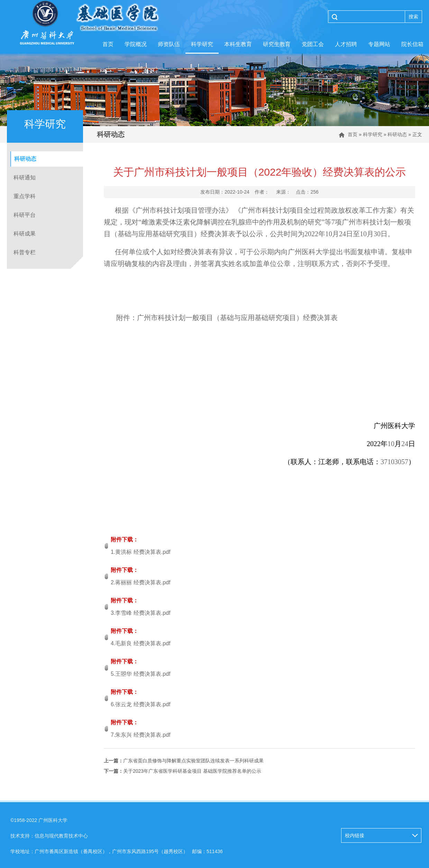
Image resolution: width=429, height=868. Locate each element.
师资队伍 (169, 44)
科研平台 (25, 215)
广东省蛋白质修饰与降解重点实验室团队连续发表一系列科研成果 (184, 761)
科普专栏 (25, 252)
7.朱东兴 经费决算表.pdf (140, 735)
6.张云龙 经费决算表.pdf (140, 704)
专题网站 (379, 44)
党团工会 (313, 44)
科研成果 (25, 234)
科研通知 (25, 178)
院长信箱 (412, 44)
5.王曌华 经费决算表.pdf (140, 674)
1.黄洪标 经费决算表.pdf (140, 552)
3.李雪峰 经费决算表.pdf (140, 613)
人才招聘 (346, 44)
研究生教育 (277, 44)
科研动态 (397, 134)
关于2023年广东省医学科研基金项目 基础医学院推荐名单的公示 (182, 771)
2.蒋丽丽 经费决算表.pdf (140, 582)
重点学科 (25, 196)
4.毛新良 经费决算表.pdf (140, 643)
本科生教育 (238, 44)
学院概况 (136, 44)
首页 (108, 44)
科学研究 (202, 44)
